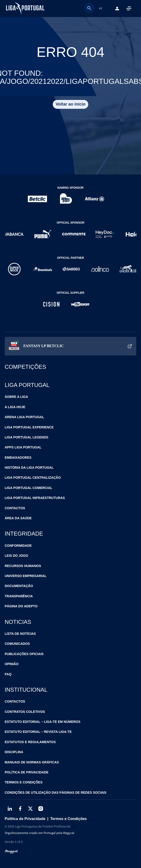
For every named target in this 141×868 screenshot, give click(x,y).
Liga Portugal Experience (29, 427)
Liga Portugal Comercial (29, 488)
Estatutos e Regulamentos (30, 742)
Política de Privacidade (27, 772)
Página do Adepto (21, 606)
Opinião (12, 664)
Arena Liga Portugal (24, 417)
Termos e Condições (24, 782)
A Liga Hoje (15, 407)
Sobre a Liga (16, 397)
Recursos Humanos (23, 566)
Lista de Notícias (20, 634)
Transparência (19, 596)
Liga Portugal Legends (27, 437)
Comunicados (17, 644)
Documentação (19, 586)
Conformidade (18, 546)
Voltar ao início (71, 104)
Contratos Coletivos (25, 712)
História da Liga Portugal (29, 468)
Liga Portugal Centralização (33, 478)
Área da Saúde (18, 518)
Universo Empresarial (26, 576)
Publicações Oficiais (24, 654)
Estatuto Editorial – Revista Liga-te (38, 732)
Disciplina (14, 752)
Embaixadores (18, 458)
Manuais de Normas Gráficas (32, 762)
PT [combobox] (101, 9)
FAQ (8, 674)
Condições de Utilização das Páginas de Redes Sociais (56, 793)
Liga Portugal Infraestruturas (35, 498)
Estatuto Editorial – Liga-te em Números (43, 722)
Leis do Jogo (16, 556)
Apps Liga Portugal (23, 447)
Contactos (15, 508)
